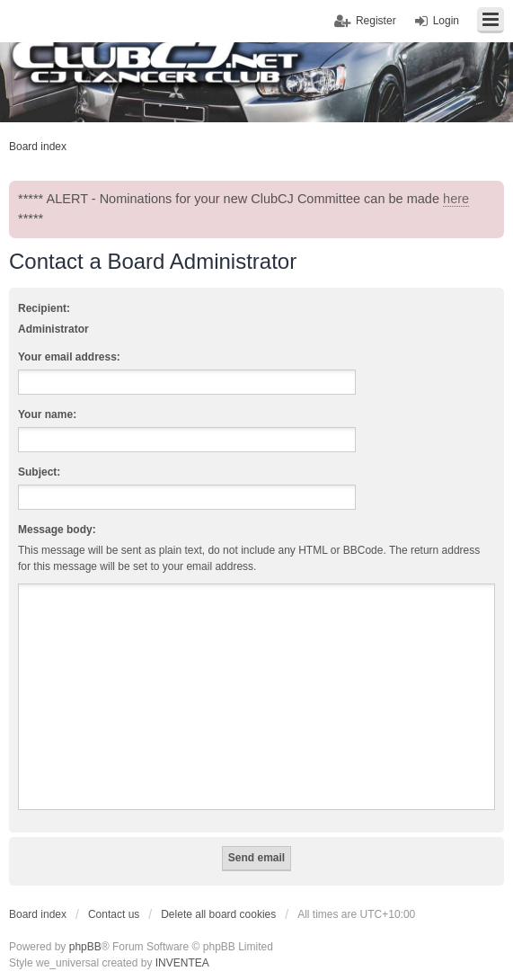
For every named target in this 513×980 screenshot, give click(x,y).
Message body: (57, 530)
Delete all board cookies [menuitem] (218, 914)
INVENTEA (182, 963)
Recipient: (44, 308)
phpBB (85, 947)
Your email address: (69, 357)
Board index (38, 914)
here (456, 199)
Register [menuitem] (376, 21)
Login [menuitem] (446, 21)
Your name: (47, 414)
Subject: (39, 472)
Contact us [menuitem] (114, 914)
